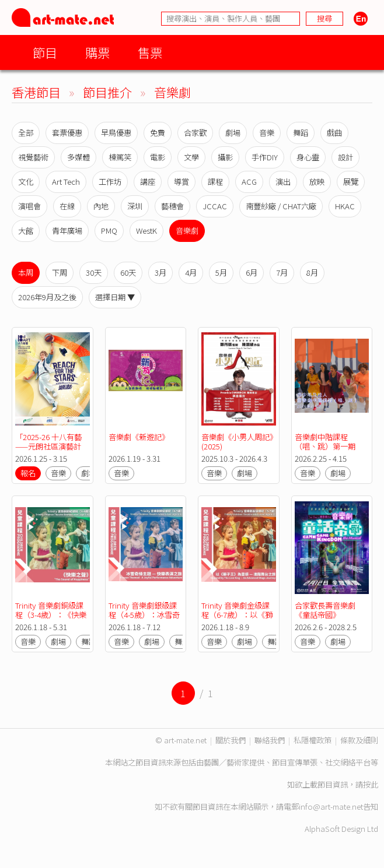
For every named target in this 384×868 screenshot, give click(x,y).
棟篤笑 (120, 157)
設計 (345, 157)
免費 (158, 133)
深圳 (135, 206)
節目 (45, 52)
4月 (191, 273)
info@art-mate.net (331, 806)
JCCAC (215, 206)
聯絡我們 (270, 740)
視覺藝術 (33, 157)
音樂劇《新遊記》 (139, 437)
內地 (101, 206)
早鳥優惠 (116, 133)
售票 (150, 52)
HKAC (345, 206)
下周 (60, 273)
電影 (158, 157)
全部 (26, 133)
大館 (26, 231)
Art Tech (66, 182)
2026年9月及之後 (47, 297)
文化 (26, 182)
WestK (146, 231)
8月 (312, 273)
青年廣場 (67, 231)
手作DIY (265, 157)
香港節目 (36, 92)
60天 (128, 273)
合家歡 (195, 133)
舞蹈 (301, 133)
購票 (97, 52)
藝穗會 (172, 206)
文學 (191, 157)
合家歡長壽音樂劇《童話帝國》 (325, 610)
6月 (252, 273)
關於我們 (231, 740)
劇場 (233, 133)
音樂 (267, 133)
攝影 (225, 157)
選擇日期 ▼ (115, 297)
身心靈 (308, 157)
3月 (160, 273)
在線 (67, 206)
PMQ (109, 231)
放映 (317, 182)
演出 (283, 182)
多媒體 (78, 157)
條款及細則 (359, 740)
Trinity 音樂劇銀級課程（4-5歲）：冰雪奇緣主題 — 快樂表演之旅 (144, 619)
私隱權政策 (313, 740)
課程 (215, 182)
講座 (148, 182)
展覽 (351, 182)
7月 (282, 273)
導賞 (181, 182)
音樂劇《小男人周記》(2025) (237, 442)
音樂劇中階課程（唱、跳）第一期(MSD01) (325, 446)
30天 (94, 273)
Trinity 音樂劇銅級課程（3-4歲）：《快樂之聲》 (51, 615)
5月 (221, 273)
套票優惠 (67, 133)
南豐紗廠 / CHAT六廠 (281, 206)
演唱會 (29, 206)
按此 (371, 784)
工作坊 (110, 182)
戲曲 (334, 133)
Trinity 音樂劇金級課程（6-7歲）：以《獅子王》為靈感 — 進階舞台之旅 (237, 619)
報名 (28, 473)
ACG (249, 182)
